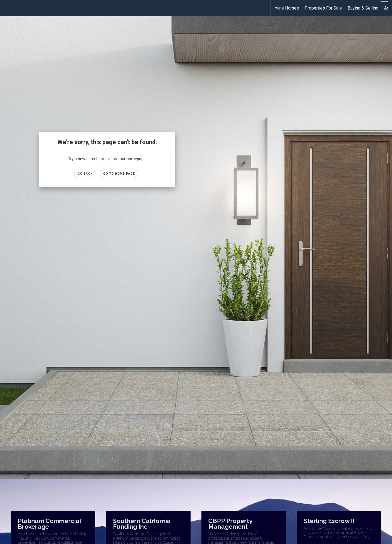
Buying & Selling (363, 8)
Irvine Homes (286, 8)
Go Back (85, 174)
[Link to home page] (7, 8)
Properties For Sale (323, 8)
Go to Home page (119, 174)
